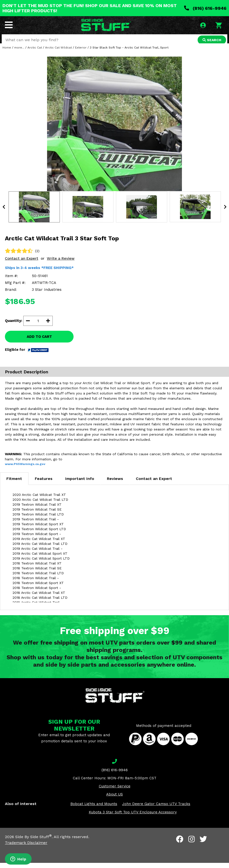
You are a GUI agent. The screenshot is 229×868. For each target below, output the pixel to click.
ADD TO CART (39, 342)
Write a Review (61, 264)
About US (114, 799)
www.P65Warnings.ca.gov (25, 469)
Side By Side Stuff (33, 842)
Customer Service (115, 791)
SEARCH (211, 40)
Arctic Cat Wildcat (58, 53)
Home (7, 53)
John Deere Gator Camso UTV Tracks (156, 809)
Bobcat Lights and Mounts (94, 809)
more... (19, 53)
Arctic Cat (35, 53)
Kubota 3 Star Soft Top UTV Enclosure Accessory (133, 817)
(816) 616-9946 (205, 8)
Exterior (81, 53)
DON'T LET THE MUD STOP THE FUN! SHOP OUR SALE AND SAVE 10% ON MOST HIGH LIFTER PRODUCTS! (90, 8)
